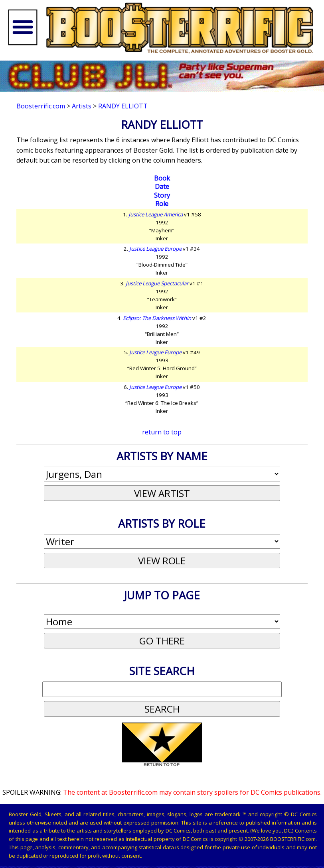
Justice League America (156, 214)
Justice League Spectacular (157, 283)
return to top (162, 432)
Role (162, 204)
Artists (82, 106)
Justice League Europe (155, 249)
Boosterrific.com (41, 106)
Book (162, 178)
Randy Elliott (123, 106)
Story (162, 195)
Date (162, 187)
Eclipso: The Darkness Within (157, 318)
